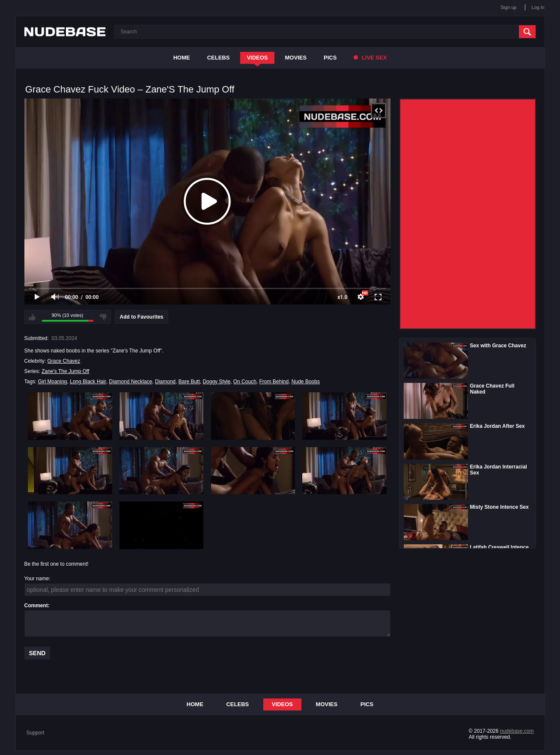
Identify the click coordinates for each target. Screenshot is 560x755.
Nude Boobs (306, 382)
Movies (296, 58)
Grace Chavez (64, 361)
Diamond (165, 382)
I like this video (32, 317)
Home (182, 58)
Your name (37, 579)
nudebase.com (517, 731)
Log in (538, 7)
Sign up (508, 7)
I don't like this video (103, 317)
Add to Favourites (142, 317)
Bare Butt (189, 382)
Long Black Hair (88, 382)
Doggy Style (216, 382)
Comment (36, 606)
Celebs (219, 58)
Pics (330, 58)
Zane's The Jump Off (65, 371)
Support (36, 733)
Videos (257, 58)
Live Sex (370, 58)
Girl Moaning (53, 382)
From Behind (274, 382)
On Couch (245, 382)
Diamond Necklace (131, 382)
